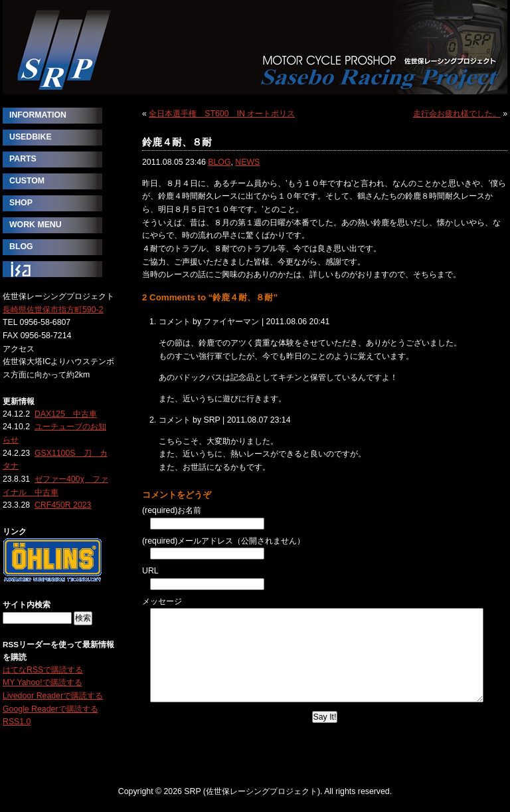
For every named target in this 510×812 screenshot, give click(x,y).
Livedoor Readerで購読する (53, 696)
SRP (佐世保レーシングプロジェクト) (255, 47)
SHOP (21, 203)
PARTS (23, 159)
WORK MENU (36, 225)
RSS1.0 (17, 722)
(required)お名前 (172, 510)
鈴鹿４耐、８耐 (177, 142)
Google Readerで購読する (50, 709)
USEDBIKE (31, 137)
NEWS (247, 162)
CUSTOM (27, 181)
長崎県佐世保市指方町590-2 (53, 310)
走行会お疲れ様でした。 (457, 114)
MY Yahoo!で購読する (42, 682)
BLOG (219, 162)
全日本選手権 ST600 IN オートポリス (222, 114)
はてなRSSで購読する (43, 670)
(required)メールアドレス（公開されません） (223, 541)
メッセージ (162, 601)
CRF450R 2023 (63, 505)
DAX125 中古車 (66, 414)
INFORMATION (38, 115)
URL (150, 571)
